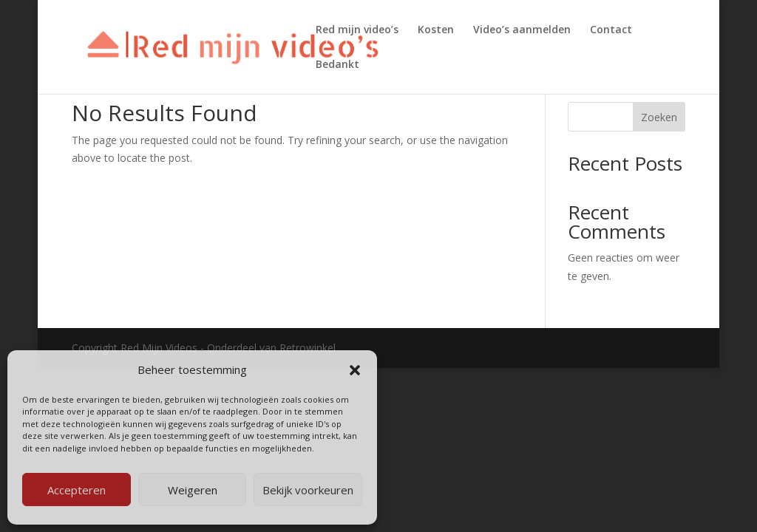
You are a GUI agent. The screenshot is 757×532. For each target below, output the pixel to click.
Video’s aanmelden (522, 30)
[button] (355, 370)
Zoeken (659, 117)
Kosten (436, 30)
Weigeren (193, 490)
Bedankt (337, 65)
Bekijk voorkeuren (308, 490)
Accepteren (77, 490)
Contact (611, 30)
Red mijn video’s (357, 30)
